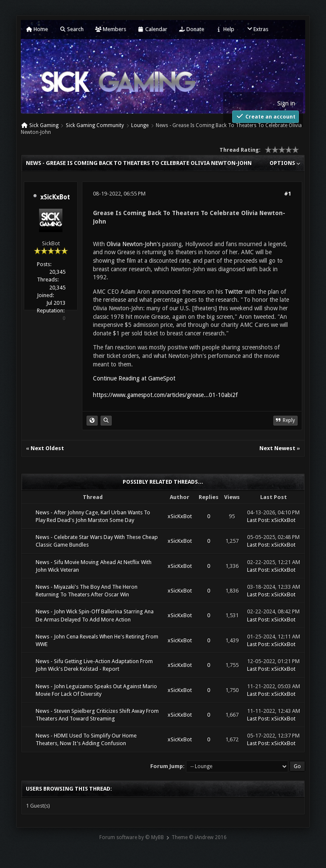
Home (37, 29)
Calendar (152, 29)
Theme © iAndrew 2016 (199, 837)
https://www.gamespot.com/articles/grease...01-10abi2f (165, 395)
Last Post (258, 520)
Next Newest (277, 448)
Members (111, 29)
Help (225, 29)
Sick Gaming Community (95, 125)
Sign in (286, 103)
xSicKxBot (55, 197)
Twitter (234, 292)
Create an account (266, 116)
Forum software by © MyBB (132, 837)
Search (72, 29)
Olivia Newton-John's (133, 244)
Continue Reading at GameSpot (134, 378)
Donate (191, 29)
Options (285, 163)
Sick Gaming (44, 125)
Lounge (140, 125)
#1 (288, 194)
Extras (257, 29)
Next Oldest (47, 448)
